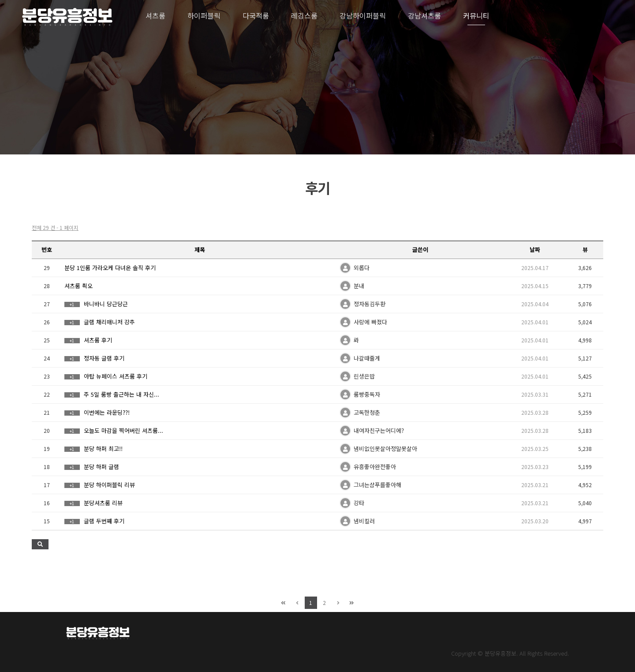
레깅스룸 (304, 15)
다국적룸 (256, 15)
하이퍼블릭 (204, 15)
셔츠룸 (155, 15)
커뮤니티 (476, 15)
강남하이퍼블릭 (363, 15)
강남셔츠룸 (424, 15)
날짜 (535, 250)
